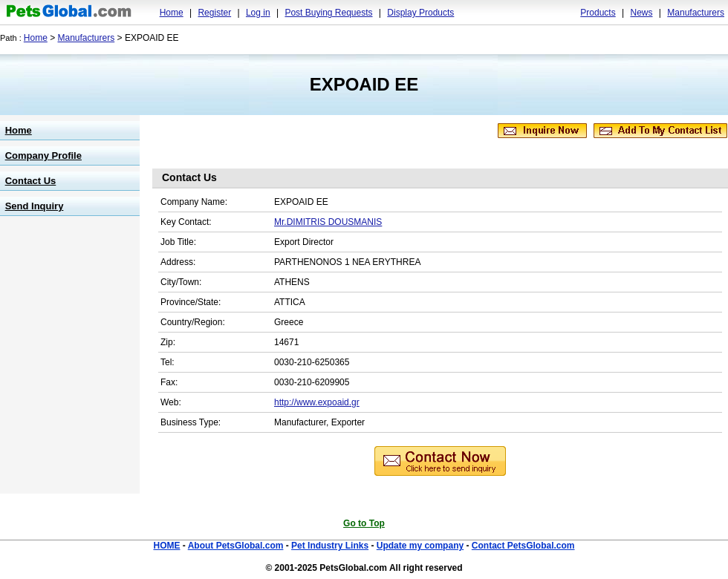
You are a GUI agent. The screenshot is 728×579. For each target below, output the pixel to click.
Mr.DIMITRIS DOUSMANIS (328, 222)
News (641, 13)
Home (172, 13)
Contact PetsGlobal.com (523, 546)
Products (598, 13)
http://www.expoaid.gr (317, 402)
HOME (166, 546)
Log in (258, 13)
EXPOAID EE (364, 84)
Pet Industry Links (330, 546)
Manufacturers (696, 13)
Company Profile (43, 156)
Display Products (420, 13)
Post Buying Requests (328, 13)
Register (214, 13)
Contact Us (31, 181)
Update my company (420, 546)
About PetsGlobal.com (236, 546)
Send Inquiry (35, 206)
